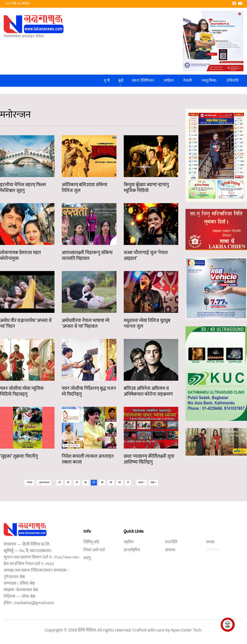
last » (153, 482)
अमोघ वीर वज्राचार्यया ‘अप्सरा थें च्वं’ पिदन (26, 323)
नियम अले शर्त (94, 550)
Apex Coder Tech (186, 630)
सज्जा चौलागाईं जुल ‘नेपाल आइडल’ (146, 256)
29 (111, 482)
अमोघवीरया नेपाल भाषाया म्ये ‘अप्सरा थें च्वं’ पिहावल (86, 323)
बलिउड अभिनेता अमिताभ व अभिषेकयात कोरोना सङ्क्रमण (148, 391)
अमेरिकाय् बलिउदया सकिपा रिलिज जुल (85, 188)
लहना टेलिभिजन (143, 81)
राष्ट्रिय (128, 542)
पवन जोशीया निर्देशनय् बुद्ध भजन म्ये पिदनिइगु (89, 391)
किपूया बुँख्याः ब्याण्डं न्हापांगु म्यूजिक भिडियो (146, 188)
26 (86, 482)
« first (29, 482)
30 (120, 482)
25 (77, 482)
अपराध (170, 550)
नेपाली (187, 81)
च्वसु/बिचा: (209, 81)
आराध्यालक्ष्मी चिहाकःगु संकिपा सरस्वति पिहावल (87, 256)
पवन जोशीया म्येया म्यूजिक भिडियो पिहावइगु (22, 391)
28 (102, 482)
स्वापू (87, 558)
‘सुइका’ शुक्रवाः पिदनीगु (19, 456)
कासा (210, 542)
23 (60, 482)
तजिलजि (233, 81)
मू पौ (107, 81)
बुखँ (121, 81)
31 (128, 482)
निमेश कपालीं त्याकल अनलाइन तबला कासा (88, 459)
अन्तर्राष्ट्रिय (132, 550)
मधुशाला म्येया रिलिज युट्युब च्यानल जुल (147, 323)
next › (141, 482)
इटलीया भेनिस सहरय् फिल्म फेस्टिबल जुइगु (23, 188)
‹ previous (44, 482)
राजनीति (171, 542)
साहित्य (169, 81)
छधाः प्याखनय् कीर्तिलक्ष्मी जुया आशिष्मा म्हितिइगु (149, 459)
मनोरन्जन (213, 550)
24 (68, 482)
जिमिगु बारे (91, 542)
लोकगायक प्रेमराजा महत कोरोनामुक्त (20, 256)
